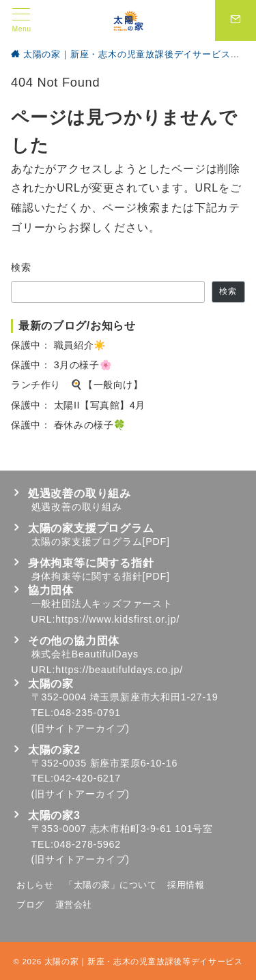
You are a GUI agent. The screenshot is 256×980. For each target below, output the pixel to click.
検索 (22, 267)
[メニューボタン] (22, 20)
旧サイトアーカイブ (80, 728)
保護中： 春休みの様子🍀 (69, 425)
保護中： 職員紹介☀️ (59, 345)
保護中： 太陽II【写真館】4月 (78, 405)
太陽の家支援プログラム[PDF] (101, 541)
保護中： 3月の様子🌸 (61, 365)
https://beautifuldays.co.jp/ (119, 670)
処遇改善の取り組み (77, 507)
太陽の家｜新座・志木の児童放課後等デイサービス (144, 961)
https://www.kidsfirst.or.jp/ (117, 619)
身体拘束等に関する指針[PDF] (101, 576)
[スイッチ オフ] (236, 20)
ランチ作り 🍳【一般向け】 (77, 385)
